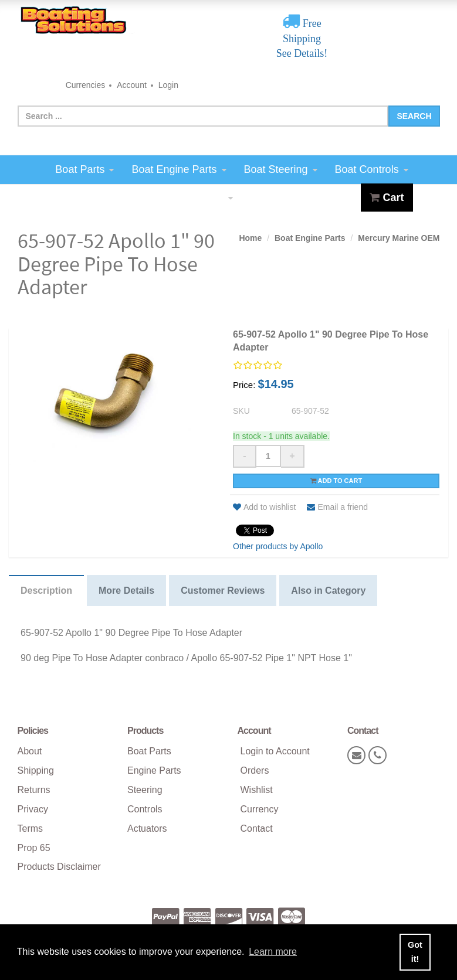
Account (132, 85)
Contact (257, 828)
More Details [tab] (126, 591)
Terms (31, 828)
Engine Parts (154, 770)
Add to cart (336, 481)
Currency (260, 809)
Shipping (36, 770)
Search (414, 116)
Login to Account (275, 751)
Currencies (86, 85)
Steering (145, 790)
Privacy (33, 809)
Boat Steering (281, 169)
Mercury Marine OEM (399, 238)
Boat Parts (84, 169)
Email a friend (337, 507)
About (30, 751)
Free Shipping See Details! (302, 38)
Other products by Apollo (278, 546)
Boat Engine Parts (179, 169)
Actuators (147, 828)
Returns (34, 790)
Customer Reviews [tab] (223, 591)
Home (250, 238)
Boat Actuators (193, 198)
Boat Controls (372, 169)
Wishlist (257, 790)
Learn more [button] (273, 952)
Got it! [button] (415, 952)
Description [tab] (46, 591)
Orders (255, 770)
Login (168, 85)
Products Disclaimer (59, 867)
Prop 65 (34, 848)
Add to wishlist (264, 507)
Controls (145, 809)
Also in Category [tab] (328, 591)
